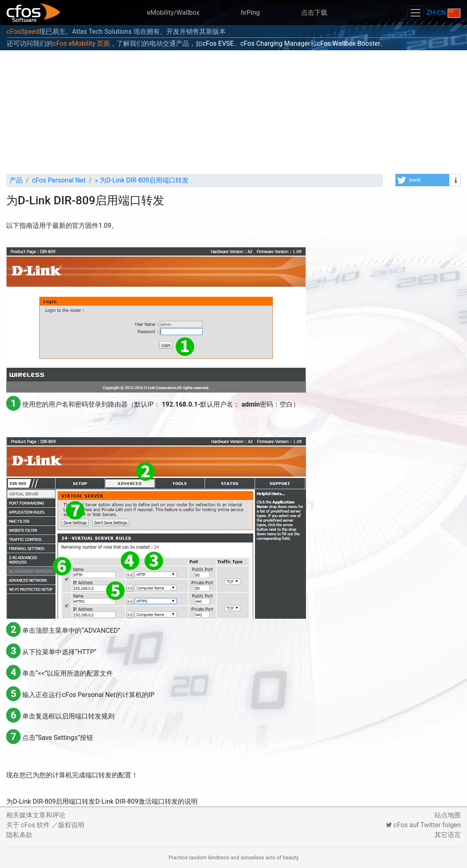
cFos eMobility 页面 (81, 43)
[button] (422, 180)
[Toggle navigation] (415, 13)
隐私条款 (19, 835)
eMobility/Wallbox (173, 13)
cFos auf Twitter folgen (423, 825)
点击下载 (314, 13)
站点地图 (448, 815)
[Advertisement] (233, 112)
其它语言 (448, 835)
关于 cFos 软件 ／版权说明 (45, 825)
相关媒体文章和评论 (36, 815)
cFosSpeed (23, 32)
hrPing (250, 13)
